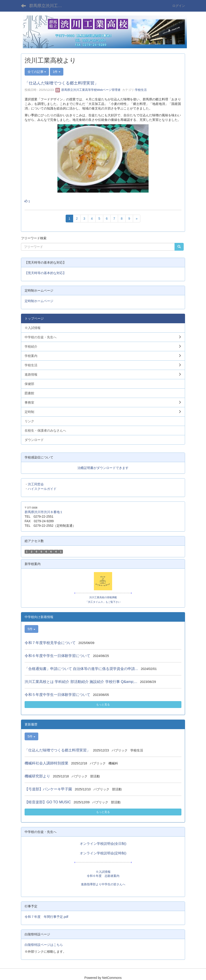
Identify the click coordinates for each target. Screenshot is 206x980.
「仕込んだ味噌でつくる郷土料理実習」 (62, 83)
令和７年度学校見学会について (50, 643)
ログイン (179, 6)
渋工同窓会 (36, 484)
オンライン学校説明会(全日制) (103, 844)
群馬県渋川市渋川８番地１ (44, 512)
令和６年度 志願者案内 (103, 876)
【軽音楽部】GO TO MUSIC (48, 802)
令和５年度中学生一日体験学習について (57, 695)
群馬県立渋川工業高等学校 (48, 6)
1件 (57, 72)
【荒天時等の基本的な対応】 (45, 273)
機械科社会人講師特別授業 (46, 763)
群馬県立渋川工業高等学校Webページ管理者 (88, 90)
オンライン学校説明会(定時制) (103, 853)
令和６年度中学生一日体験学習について (57, 656)
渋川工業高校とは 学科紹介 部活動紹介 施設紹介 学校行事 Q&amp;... (81, 682)
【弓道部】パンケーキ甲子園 (48, 789)
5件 (31, 629)
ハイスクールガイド (42, 489)
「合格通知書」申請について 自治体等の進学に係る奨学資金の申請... (81, 669)
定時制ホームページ (39, 301)
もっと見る (103, 705)
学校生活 (141, 90)
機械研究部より (37, 776)
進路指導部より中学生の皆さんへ (103, 884)
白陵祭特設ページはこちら (44, 945)
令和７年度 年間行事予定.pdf (46, 917)
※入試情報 (103, 872)
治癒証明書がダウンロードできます (103, 468)
